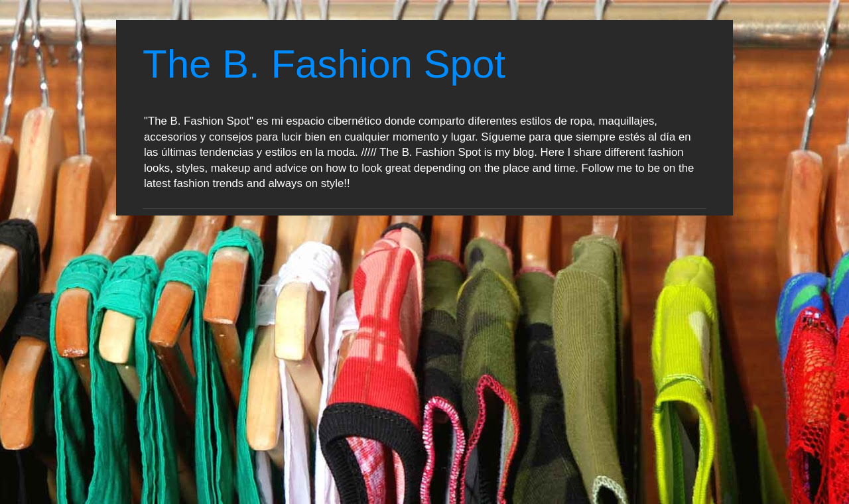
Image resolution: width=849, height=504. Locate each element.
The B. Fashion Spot (324, 64)
